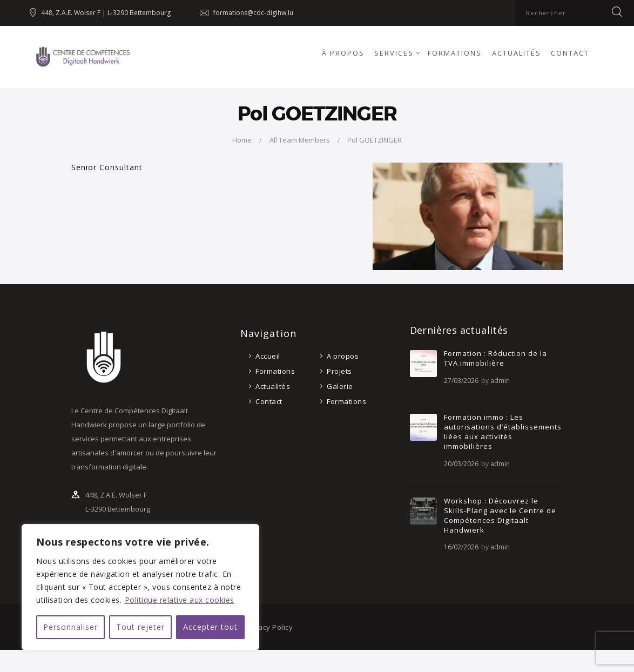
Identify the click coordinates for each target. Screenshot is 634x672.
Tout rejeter (140, 627)
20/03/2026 (461, 464)
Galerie (340, 386)
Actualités (273, 386)
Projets (339, 371)
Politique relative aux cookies (180, 600)
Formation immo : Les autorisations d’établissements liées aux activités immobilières (503, 432)
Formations (275, 371)
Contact (269, 401)
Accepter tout (210, 627)
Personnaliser (70, 627)
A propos (343, 356)
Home (242, 140)
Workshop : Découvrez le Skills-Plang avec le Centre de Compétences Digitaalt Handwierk (500, 515)
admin (500, 381)
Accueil (268, 356)
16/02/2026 (461, 547)
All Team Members (300, 140)
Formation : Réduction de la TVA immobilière (495, 358)
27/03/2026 (461, 381)
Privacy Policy (269, 627)
